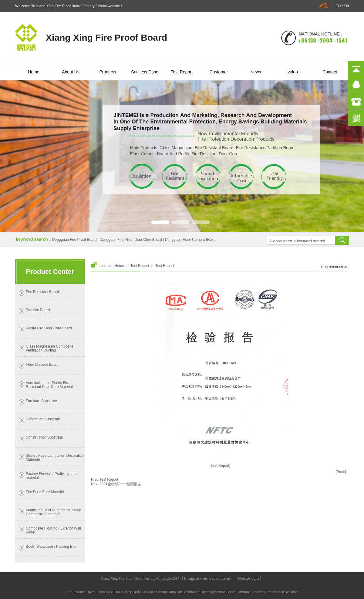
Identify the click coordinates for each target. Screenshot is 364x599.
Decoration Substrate (43, 419)
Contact (330, 72)
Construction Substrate (44, 437)
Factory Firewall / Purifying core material (51, 476)
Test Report (182, 72)
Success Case (145, 72)
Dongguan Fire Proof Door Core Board (131, 240)
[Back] (341, 472)
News (256, 72)
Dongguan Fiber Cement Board (190, 240)
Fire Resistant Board (42, 292)
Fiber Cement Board (42, 365)
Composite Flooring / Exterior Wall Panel (53, 530)
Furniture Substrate (41, 401)
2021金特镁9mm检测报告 (120, 484)
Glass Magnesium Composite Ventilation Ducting (50, 348)
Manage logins (249, 578)
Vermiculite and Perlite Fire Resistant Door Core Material (49, 385)
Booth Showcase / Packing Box (51, 547)
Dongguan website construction (207, 578)
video (293, 72)
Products (108, 72)
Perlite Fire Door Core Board (49, 328)
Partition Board (38, 310)
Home (34, 72)
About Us (71, 72)
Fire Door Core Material (45, 492)
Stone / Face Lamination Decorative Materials (55, 458)
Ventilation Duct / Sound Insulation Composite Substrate (54, 512)
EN (346, 6)
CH (338, 6)
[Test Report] (220, 466)
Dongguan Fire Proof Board (74, 240)
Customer (219, 72)
